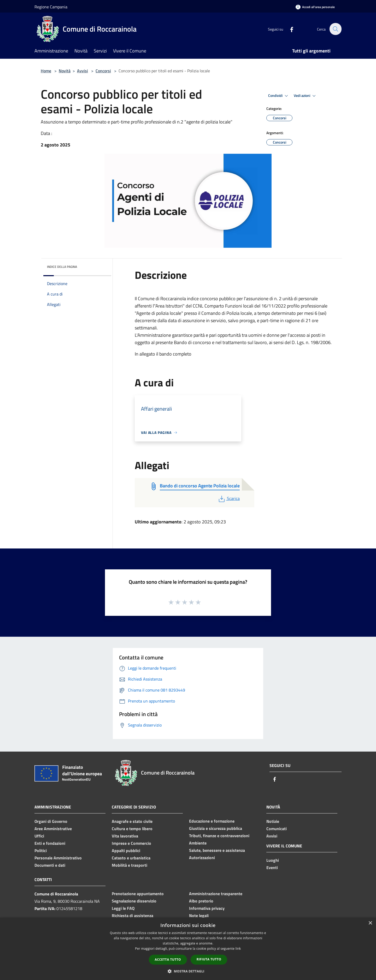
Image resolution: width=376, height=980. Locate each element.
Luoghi (273, 860)
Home (46, 71)
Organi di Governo (51, 821)
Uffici (39, 836)
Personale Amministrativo (58, 858)
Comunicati (277, 829)
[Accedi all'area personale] (315, 7)
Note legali (199, 916)
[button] (188, 971)
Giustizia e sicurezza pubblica (216, 828)
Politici (41, 851)
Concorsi (103, 71)
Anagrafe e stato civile (132, 821)
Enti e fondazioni (50, 843)
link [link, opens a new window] (238, 949)
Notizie (273, 821)
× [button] (370, 923)
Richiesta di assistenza (133, 916)
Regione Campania (51, 7)
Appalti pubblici (126, 851)
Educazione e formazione (212, 821)
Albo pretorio (201, 901)
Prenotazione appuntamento (138, 894)
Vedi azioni (305, 96)
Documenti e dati (50, 865)
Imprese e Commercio (131, 843)
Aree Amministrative (53, 829)
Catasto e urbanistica (131, 858)
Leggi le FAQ (123, 908)
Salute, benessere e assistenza (217, 850)
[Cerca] (335, 29)
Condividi (279, 96)
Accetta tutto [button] (168, 960)
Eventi (272, 867)
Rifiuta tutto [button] (209, 959)
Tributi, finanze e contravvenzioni (219, 836)
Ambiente (198, 843)
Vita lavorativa (125, 836)
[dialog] (188, 949)
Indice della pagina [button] (62, 267)
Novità (65, 71)
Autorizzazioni (202, 858)
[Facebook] (289, 29)
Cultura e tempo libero (132, 829)
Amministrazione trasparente (216, 894)
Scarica (229, 498)
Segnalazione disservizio (134, 901)
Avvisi (83, 71)
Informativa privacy (207, 908)
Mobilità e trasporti (130, 865)
